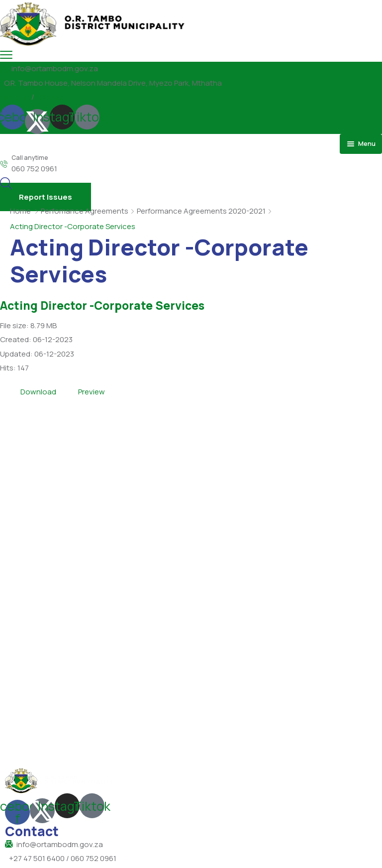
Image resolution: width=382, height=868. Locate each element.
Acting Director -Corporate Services (102, 306)
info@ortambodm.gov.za (55, 69)
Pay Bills (13, 97)
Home (20, 211)
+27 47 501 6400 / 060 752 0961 (63, 859)
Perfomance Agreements (85, 211)
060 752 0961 (34, 169)
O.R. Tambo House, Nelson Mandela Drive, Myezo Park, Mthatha (113, 83)
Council (52, 97)
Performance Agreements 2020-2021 (201, 211)
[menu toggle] (6, 55)
